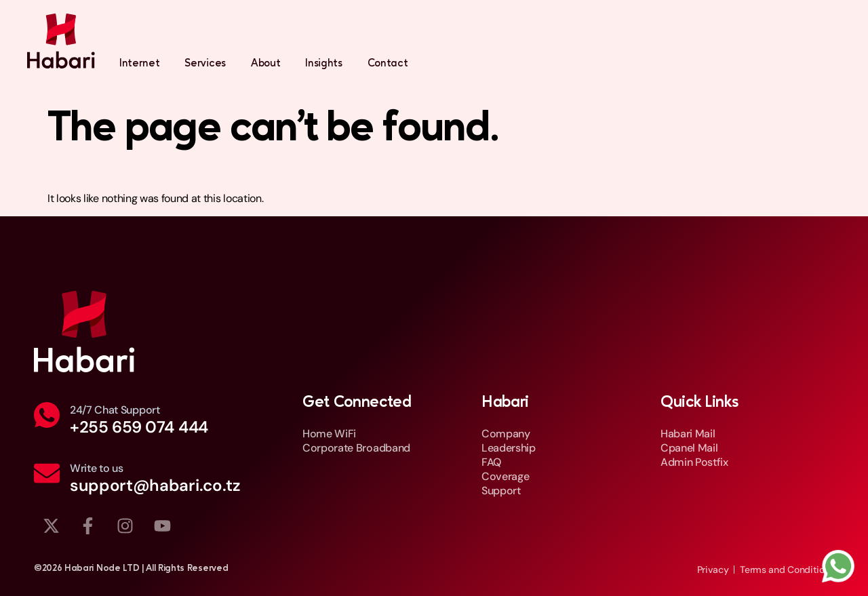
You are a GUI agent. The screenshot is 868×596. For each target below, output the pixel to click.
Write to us (96, 468)
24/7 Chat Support (115, 410)
